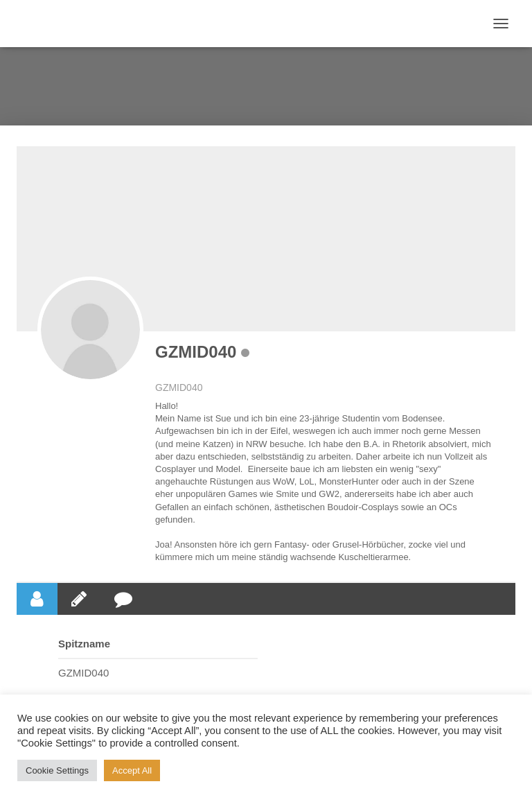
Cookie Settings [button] (57, 770)
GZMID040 (196, 352)
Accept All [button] (132, 770)
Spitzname (84, 644)
